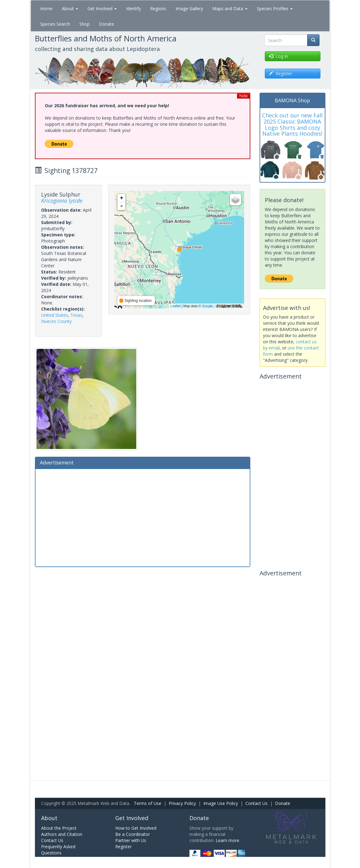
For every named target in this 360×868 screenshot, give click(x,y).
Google (207, 306)
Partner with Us (131, 840)
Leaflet (175, 306)
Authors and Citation (62, 834)
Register (123, 847)
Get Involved (102, 8)
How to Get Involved (136, 828)
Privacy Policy (182, 803)
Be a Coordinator (133, 834)
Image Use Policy (221, 803)
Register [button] (280, 73)
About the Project (59, 828)
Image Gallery (189, 8)
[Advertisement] (143, 517)
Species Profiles (275, 8)
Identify (133, 8)
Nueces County (56, 321)
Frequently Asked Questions (58, 850)
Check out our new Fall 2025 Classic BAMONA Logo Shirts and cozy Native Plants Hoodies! (292, 124)
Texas (76, 315)
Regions (158, 8)
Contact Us (256, 803)
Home (46, 8)
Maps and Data (230, 8)
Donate (106, 24)
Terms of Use (148, 803)
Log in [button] (278, 56)
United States (55, 315)
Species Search (55, 24)
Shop (85, 24)
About (70, 8)
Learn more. (228, 840)
